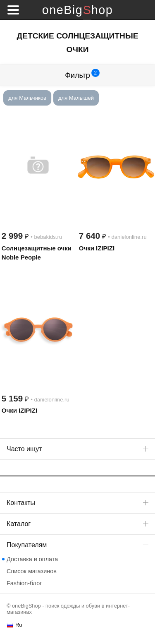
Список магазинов (32, 571)
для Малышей (76, 98)
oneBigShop (77, 10)
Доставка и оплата (32, 559)
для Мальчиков (27, 98)
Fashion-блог (24, 583)
